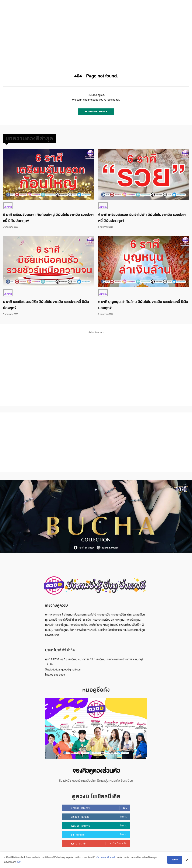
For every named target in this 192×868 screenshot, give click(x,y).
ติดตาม (123, 813)
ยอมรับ (175, 860)
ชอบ (125, 804)
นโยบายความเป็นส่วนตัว (105, 857)
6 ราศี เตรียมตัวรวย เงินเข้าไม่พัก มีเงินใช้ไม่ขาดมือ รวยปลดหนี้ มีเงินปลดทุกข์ (142, 216)
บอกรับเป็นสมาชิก (118, 840)
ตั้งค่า (19, 862)
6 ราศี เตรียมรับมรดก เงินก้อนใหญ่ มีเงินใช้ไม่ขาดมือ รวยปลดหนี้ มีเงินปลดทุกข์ (48, 216)
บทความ (7, 205)
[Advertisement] (96, 32)
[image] (96, 726)
